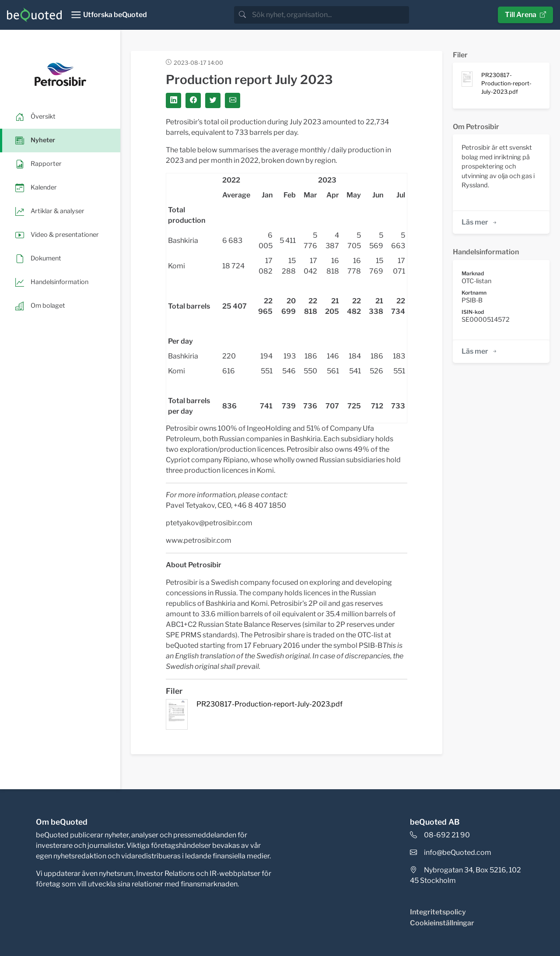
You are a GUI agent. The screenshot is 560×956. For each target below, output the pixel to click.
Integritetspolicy (438, 912)
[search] (330, 15)
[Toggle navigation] (109, 15)
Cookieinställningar (442, 923)
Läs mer (480, 222)
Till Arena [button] (525, 15)
